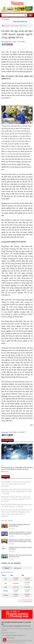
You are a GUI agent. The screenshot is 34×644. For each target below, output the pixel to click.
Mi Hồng (6, 595)
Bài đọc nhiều (7, 521)
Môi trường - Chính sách (19, 26)
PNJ (6, 583)
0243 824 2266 (11, 638)
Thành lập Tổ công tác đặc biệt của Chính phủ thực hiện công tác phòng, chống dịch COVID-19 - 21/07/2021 (16, 499)
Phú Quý (6, 591)
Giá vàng (7, 568)
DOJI (6, 587)
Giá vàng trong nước (7, 572)
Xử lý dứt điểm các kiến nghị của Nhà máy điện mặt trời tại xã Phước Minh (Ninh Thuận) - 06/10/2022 (16, 484)
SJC (6, 579)
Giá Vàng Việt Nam (28, 602)
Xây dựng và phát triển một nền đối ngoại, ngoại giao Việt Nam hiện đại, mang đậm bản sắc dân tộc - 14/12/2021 (17, 491)
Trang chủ (6, 26)
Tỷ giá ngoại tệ (17, 568)
